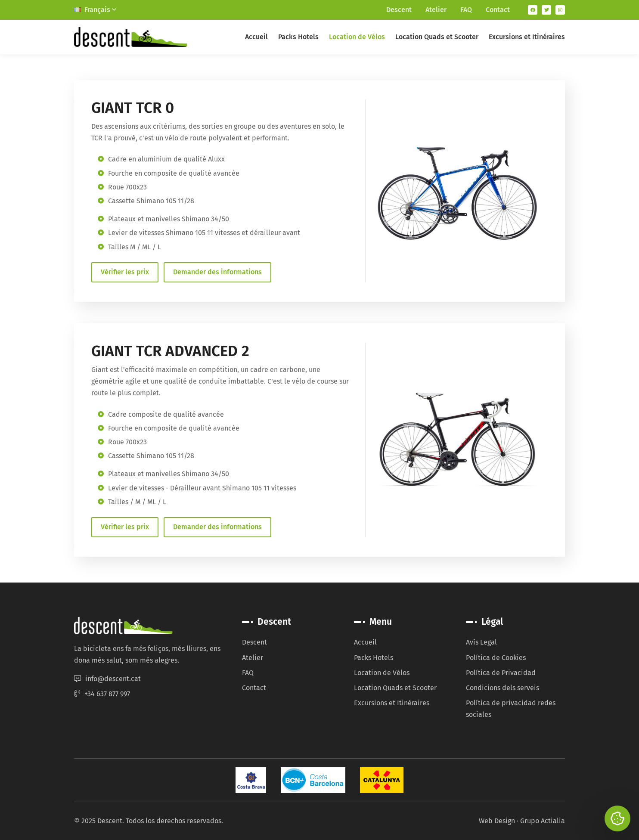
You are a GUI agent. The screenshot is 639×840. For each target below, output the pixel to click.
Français (95, 10)
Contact (498, 10)
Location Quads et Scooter (437, 37)
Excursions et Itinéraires (527, 37)
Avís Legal (481, 642)
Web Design (497, 821)
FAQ (466, 10)
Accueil (256, 37)
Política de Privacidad (501, 673)
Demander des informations (217, 272)
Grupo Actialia (543, 821)
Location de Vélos (357, 37)
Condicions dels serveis (503, 688)
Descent (399, 10)
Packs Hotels (298, 37)
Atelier (436, 10)
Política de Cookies (496, 658)
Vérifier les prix (125, 272)
